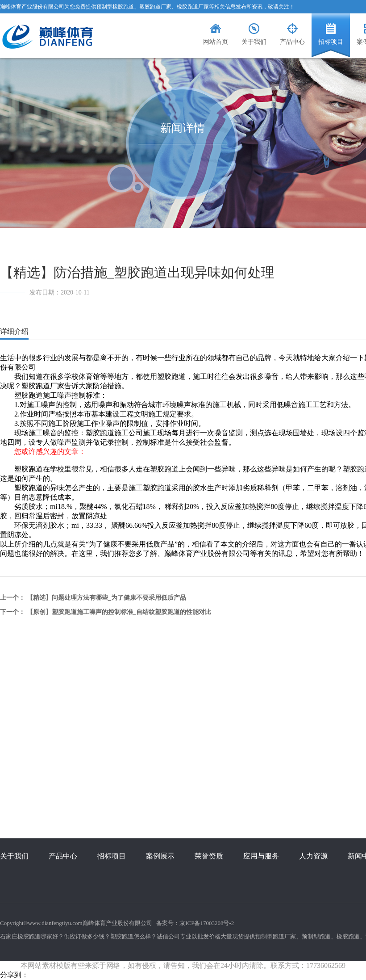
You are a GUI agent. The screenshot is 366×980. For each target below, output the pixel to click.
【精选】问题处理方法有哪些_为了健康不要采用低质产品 (106, 598)
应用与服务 (261, 856)
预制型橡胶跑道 (115, 7)
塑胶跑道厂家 (155, 7)
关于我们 (14, 856)
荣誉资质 (209, 856)
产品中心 (63, 856)
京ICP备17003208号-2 (207, 923)
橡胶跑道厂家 (193, 7)
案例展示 (160, 856)
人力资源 (313, 856)
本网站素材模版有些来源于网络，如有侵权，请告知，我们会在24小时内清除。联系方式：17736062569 (183, 965)
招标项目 (112, 856)
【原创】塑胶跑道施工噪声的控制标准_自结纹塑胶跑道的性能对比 (119, 612)
